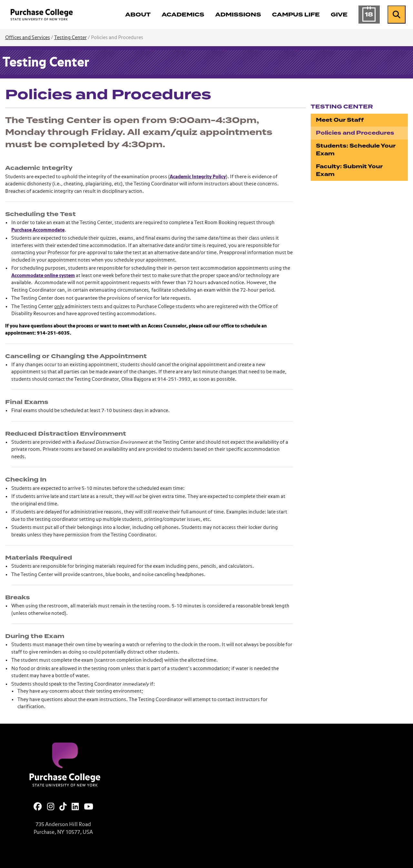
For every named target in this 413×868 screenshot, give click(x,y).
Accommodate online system (43, 276)
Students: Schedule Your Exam (356, 150)
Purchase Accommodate (38, 230)
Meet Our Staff (340, 120)
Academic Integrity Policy (198, 177)
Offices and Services (28, 38)
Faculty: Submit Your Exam (349, 170)
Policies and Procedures (355, 133)
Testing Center (71, 38)
